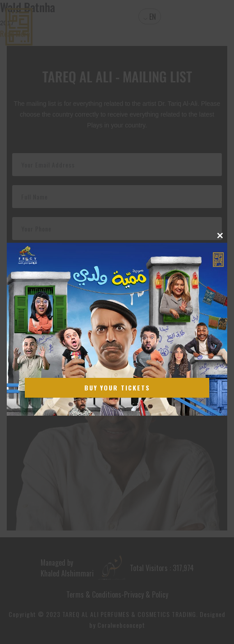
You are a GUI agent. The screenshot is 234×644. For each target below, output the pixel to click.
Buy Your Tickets (117, 388)
